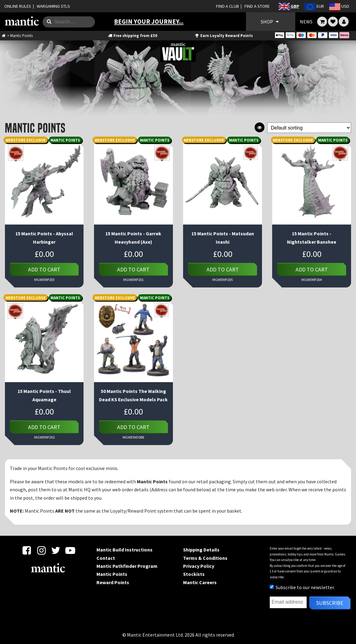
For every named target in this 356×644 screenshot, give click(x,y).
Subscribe (330, 603)
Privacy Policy (199, 566)
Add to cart (44, 269)
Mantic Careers (200, 582)
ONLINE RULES (18, 6)
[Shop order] (309, 128)
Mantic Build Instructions (125, 550)
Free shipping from (132, 35)
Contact (106, 558)
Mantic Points (112, 574)
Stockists (194, 574)
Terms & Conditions (205, 558)
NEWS (306, 22)
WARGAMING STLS (53, 6)
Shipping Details (201, 550)
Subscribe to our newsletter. (302, 587)
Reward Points (113, 582)
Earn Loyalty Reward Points (223, 35)
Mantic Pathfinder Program (127, 566)
